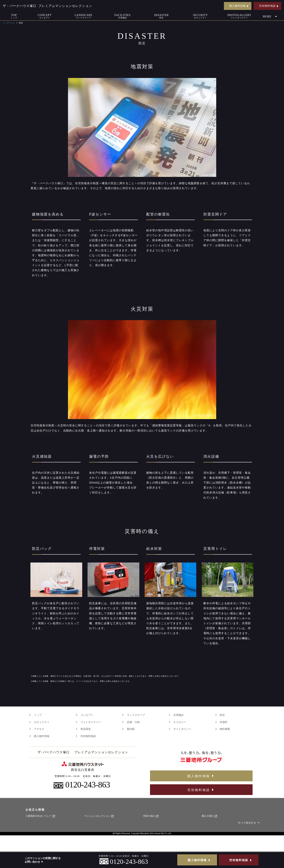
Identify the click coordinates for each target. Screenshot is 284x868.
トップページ (9, 23)
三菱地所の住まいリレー (40, 816)
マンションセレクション (99, 816)
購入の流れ (210, 816)
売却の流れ (151, 816)
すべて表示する (249, 823)
